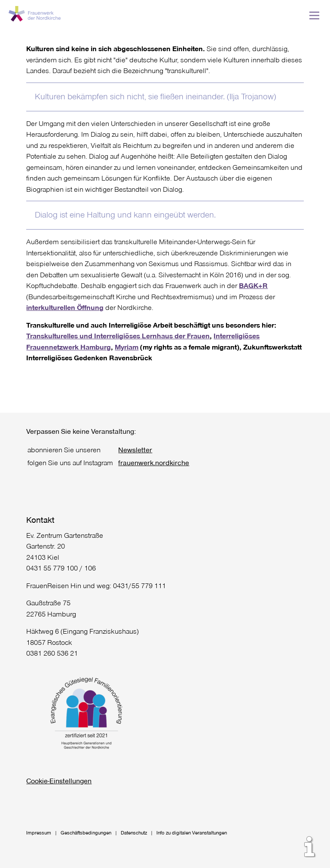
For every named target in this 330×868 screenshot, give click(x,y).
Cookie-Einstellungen (59, 781)
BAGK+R (253, 285)
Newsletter (135, 449)
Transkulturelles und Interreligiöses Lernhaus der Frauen (118, 336)
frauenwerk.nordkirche (154, 462)
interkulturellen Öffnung (65, 307)
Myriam (127, 347)
